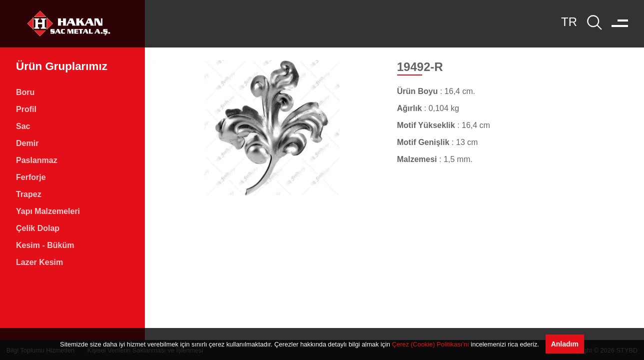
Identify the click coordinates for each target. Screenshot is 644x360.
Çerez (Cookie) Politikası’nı (430, 344)
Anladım (565, 344)
